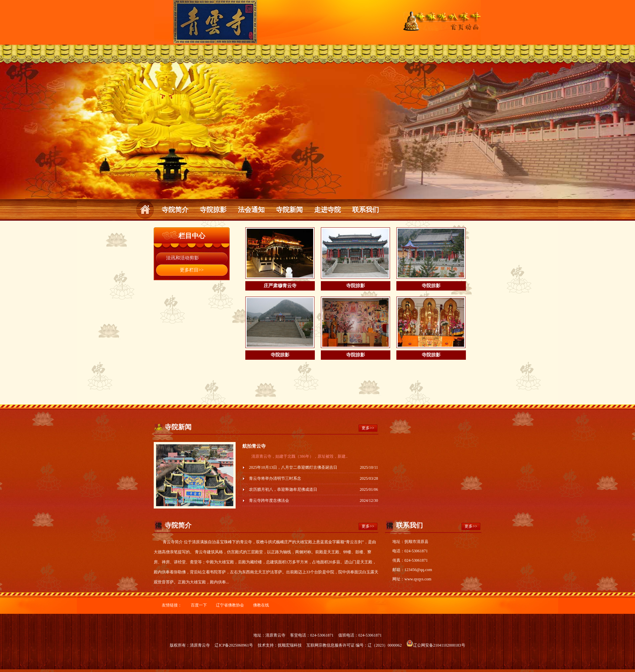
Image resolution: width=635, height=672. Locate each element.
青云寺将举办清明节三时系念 (275, 478)
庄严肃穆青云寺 (280, 286)
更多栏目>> (192, 270)
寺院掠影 (213, 210)
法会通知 (251, 210)
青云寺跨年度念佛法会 (269, 500)
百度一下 (199, 605)
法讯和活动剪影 (182, 258)
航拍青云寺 (254, 446)
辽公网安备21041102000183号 (436, 645)
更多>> (368, 428)
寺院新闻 (289, 210)
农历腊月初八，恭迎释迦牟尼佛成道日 (283, 489)
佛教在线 (261, 605)
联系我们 (366, 210)
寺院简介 (175, 210)
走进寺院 (328, 210)
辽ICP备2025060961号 (234, 645)
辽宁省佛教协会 (230, 605)
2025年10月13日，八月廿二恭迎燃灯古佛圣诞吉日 (293, 467)
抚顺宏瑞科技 (290, 645)
